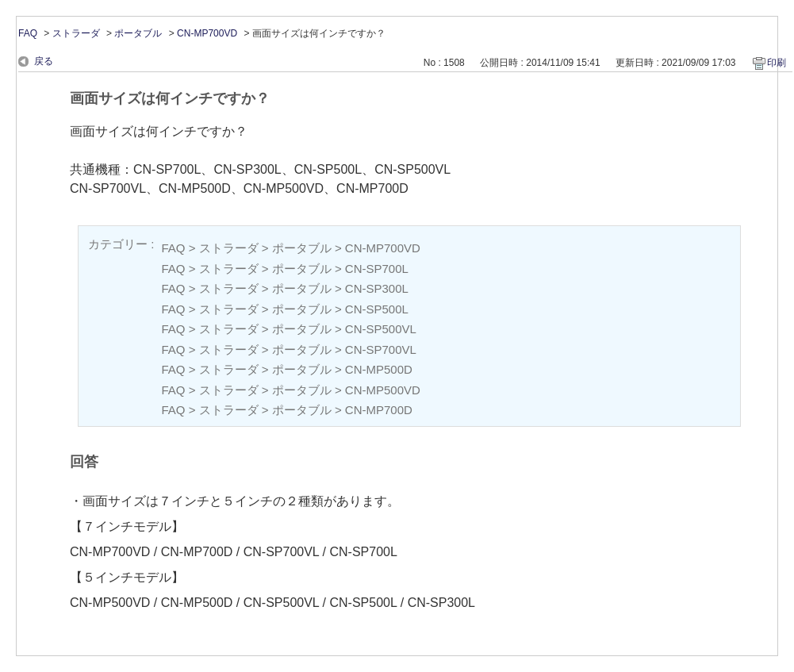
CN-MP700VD (207, 33)
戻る (44, 61)
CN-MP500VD (383, 390)
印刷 (777, 63)
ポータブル (138, 33)
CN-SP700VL (381, 349)
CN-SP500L (377, 309)
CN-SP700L (377, 269)
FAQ (28, 33)
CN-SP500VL (381, 329)
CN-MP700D (379, 410)
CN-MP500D (379, 369)
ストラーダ (76, 33)
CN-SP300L (377, 288)
